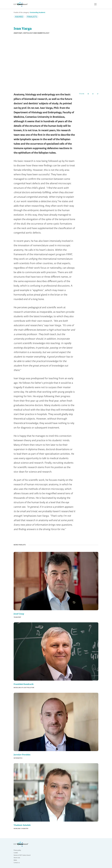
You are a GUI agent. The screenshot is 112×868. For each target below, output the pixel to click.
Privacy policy (17, 850)
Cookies (16, 853)
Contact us (17, 863)
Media (15, 860)
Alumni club (17, 858)
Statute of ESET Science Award (22, 855)
